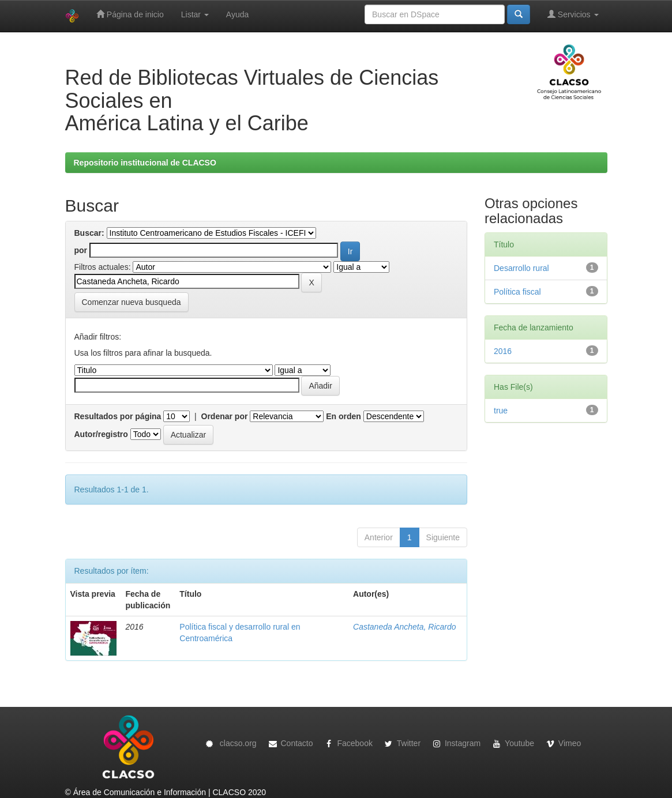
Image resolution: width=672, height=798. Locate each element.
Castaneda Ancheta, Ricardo (404, 627)
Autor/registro (101, 434)
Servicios (573, 14)
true (501, 411)
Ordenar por (225, 416)
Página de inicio (130, 14)
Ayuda (237, 14)
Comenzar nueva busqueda (132, 302)
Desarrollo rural (521, 268)
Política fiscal (517, 292)
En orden (343, 416)
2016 (503, 351)
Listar (195, 14)
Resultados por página (118, 416)
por (81, 250)
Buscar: (89, 233)
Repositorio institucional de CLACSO (145, 163)
